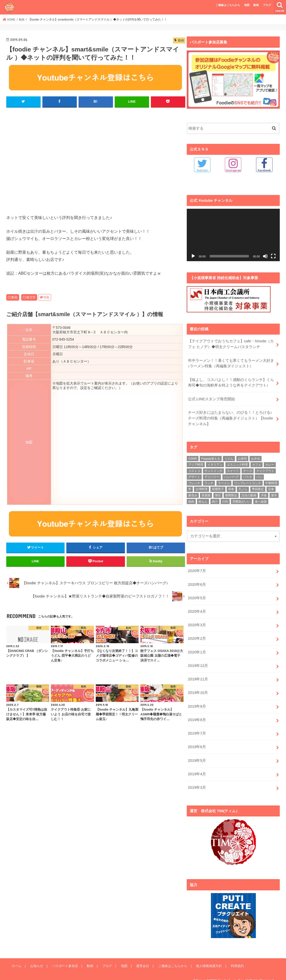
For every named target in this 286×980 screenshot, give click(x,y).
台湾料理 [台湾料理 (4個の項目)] (201, 487)
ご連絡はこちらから (228, 5)
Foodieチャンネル (231, 972)
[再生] (193, 256)
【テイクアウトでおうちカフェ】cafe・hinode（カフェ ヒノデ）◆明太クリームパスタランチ (231, 344)
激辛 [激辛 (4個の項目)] (274, 493)
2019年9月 (197, 700)
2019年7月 (197, 727)
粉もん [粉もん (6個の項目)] (203, 499)
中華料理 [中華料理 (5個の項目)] (271, 481)
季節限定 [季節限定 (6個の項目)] (258, 487)
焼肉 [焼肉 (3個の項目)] (191, 499)
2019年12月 (198, 661)
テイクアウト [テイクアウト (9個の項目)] (265, 468)
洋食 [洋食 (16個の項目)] (264, 493)
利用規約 (234, 958)
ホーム (16, 958)
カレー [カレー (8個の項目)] (270, 462)
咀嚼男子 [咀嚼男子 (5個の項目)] (218, 487)
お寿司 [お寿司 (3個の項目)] (242, 456)
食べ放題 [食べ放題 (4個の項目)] (261, 499)
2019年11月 (198, 674)
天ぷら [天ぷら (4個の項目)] (243, 487)
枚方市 (31, 297)
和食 (46, 297)
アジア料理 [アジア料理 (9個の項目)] (196, 462)
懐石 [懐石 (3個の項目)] (218, 493)
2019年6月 (197, 740)
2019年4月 (197, 767)
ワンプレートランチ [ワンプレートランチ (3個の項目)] (248, 481)
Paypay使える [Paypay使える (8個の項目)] (211, 456)
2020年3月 (197, 621)
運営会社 (140, 958)
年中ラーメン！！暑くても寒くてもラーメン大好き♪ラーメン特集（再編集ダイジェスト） (231, 363)
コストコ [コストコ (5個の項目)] (194, 468)
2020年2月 (197, 634)
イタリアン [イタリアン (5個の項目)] (215, 462)
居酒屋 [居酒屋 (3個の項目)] (206, 493)
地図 (247, 5)
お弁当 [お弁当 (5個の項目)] (256, 456)
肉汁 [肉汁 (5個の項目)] (215, 499)
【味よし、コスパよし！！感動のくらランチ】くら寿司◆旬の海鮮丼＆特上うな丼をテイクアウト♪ (231, 381)
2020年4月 (197, 608)
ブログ (267, 5)
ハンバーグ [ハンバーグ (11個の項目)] (231, 475)
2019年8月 (197, 714)
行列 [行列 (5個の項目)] (225, 499)
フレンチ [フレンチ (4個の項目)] (194, 481)
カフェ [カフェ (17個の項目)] (257, 462)
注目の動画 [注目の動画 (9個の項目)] (249, 493)
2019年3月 (197, 780)
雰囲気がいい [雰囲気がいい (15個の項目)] (241, 499)
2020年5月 (197, 595)
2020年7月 (197, 568)
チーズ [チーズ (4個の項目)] (248, 468)
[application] (233, 235)
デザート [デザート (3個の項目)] (194, 475)
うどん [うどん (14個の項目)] (229, 456)
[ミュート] (265, 256)
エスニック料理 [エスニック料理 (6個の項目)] (237, 462)
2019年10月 (198, 687)
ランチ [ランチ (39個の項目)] (209, 481)
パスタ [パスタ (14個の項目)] (248, 475)
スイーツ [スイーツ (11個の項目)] (233, 468)
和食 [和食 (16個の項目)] (231, 487)
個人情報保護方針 (206, 958)
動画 (256, 5)
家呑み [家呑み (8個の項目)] (193, 493)
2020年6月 (197, 582)
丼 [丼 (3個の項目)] (190, 487)
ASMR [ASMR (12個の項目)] (193, 456)
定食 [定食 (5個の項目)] (271, 487)
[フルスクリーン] (273, 256)
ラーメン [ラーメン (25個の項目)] (224, 481)
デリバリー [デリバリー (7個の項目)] (212, 475)
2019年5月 (197, 753)
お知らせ (36, 958)
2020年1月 (197, 648)
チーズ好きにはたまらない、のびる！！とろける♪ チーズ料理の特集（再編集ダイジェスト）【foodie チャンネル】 (232, 416)
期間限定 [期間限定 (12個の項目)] (231, 493)
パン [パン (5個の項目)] (259, 475)
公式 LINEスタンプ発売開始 (211, 397)
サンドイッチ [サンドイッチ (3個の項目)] (213, 468)
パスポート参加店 (64, 958)
